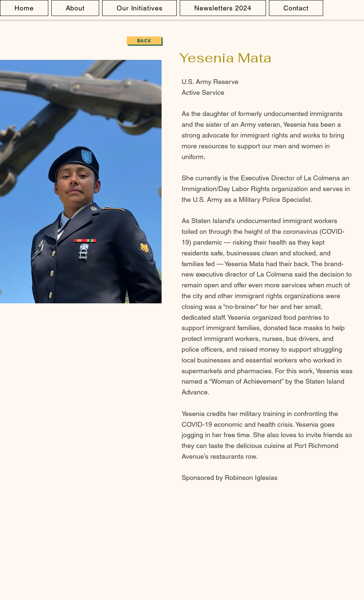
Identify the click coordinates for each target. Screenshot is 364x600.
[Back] (144, 41)
